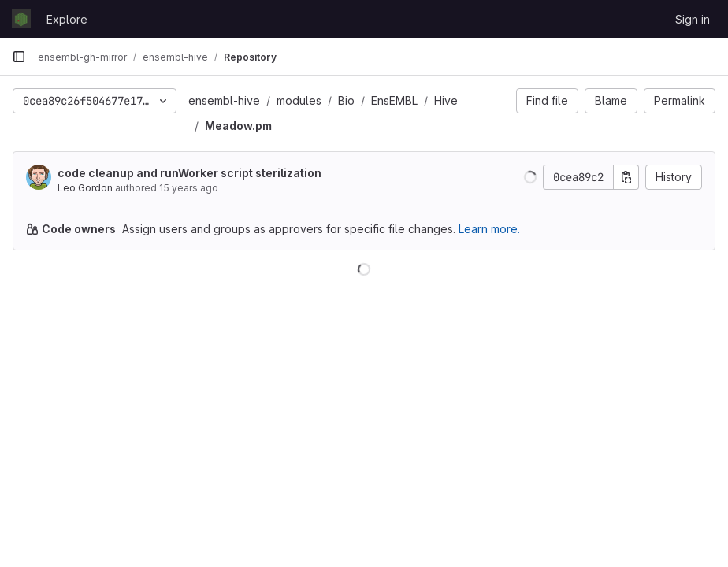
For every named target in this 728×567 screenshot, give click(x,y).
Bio (346, 100)
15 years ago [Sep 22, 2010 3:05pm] (189, 188)
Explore (67, 19)
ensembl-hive (224, 100)
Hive (446, 100)
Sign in (693, 19)
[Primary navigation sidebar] (19, 57)
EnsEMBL (394, 100)
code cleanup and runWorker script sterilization (189, 173)
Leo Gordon (85, 188)
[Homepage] (21, 19)
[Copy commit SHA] (626, 177)
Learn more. (489, 229)
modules (299, 100)
